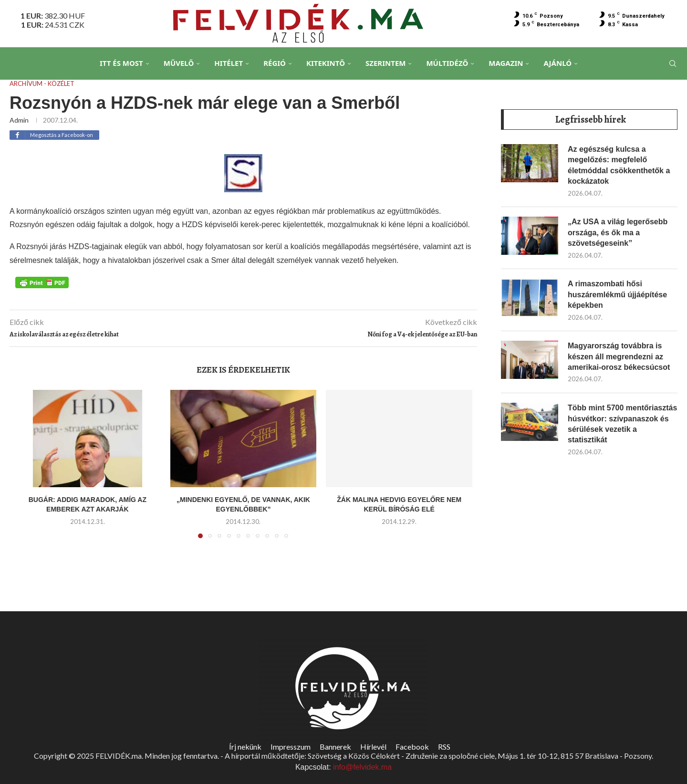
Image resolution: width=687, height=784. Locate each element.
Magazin (506, 63)
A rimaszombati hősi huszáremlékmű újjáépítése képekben (617, 294)
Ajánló (557, 63)
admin (19, 120)
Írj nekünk (245, 747)
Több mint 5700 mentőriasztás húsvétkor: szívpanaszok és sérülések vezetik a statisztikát (622, 423)
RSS (444, 747)
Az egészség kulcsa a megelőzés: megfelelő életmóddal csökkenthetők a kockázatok (619, 165)
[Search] (673, 63)
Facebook (412, 747)
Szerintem (385, 63)
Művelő (179, 63)
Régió (275, 63)
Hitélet (229, 63)
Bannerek (335, 747)
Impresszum (291, 747)
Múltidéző (447, 63)
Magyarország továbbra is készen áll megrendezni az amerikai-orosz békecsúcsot (619, 356)
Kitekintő (326, 63)
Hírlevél (373, 747)
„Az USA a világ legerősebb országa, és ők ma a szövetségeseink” (618, 232)
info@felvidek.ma (362, 767)
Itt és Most (121, 63)
